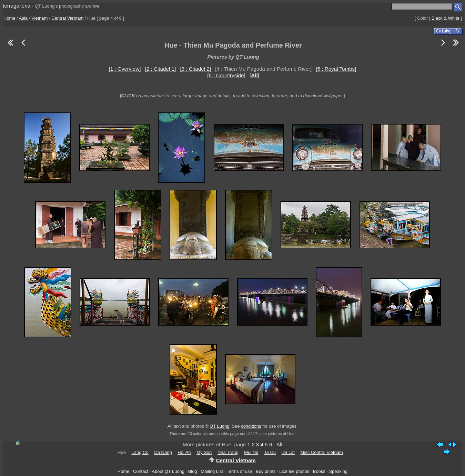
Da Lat (288, 452)
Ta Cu (270, 452)
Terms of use (239, 471)
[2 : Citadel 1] (161, 69)
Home (9, 18)
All (279, 444)
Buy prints (266, 471)
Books (319, 471)
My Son (204, 452)
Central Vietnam (67, 18)
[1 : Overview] (125, 69)
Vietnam (39, 18)
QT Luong (219, 426)
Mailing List (212, 471)
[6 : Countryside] (226, 75)
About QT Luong (168, 471)
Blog (193, 471)
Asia (23, 18)
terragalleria (17, 6)
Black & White (446, 18)
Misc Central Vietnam (322, 452)
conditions (251, 426)
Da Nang (163, 452)
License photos (294, 471)
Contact (141, 471)
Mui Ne (251, 452)
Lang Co (140, 452)
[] (254, 75)
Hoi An (184, 452)
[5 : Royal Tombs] (336, 69)
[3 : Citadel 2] (195, 69)
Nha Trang (228, 452)
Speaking (338, 471)
